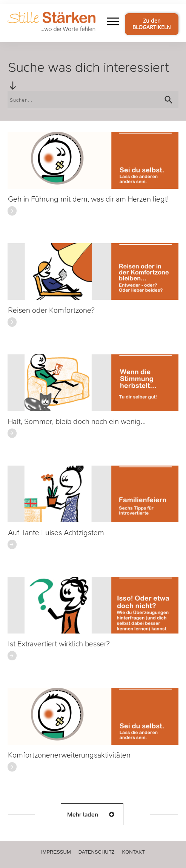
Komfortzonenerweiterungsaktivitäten (69, 755)
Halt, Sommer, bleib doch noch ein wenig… (77, 422)
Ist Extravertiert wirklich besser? (59, 644)
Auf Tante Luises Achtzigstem (56, 533)
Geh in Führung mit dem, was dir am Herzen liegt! (88, 199)
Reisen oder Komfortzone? (51, 310)
